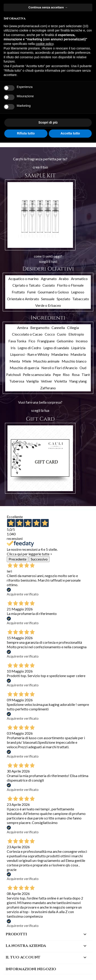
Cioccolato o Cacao (27, 334)
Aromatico (79, 279)
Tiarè (86, 374)
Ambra (23, 328)
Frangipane (46, 341)
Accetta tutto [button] (70, 133)
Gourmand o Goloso (53, 292)
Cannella (58, 328)
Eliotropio (76, 334)
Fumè (31, 292)
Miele (27, 361)
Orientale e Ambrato (23, 299)
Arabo (64, 279)
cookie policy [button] (45, 44)
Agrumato (49, 279)
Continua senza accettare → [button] (48, 7)
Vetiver (47, 381)
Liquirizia (78, 348)
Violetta (61, 381)
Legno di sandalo (56, 348)
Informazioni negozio (31, 969)
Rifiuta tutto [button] (26, 133)
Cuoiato (49, 285)
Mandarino (60, 354)
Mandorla (78, 354)
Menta (15, 361)
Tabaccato (81, 299)
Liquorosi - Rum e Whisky (30, 354)
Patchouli (13, 374)
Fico (32, 341)
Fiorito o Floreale (70, 285)
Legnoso (78, 292)
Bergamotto (40, 328)
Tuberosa (17, 381)
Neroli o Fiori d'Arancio (59, 368)
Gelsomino (65, 341)
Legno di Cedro (29, 348)
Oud (83, 368)
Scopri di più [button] (48, 122)
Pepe (57, 374)
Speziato (63, 299)
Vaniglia (32, 381)
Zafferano (48, 388)
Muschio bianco (74, 361)
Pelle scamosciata (37, 374)
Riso (66, 374)
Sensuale (48, 299)
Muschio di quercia (24, 368)
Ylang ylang (78, 381)
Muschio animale (46, 361)
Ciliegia (73, 328)
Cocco (50, 334)
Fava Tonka (17, 341)
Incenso (82, 341)
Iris (13, 348)
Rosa (76, 374)
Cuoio (62, 334)
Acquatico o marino (23, 279)
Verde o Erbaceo (48, 305)
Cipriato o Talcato (26, 285)
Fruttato (18, 292)
